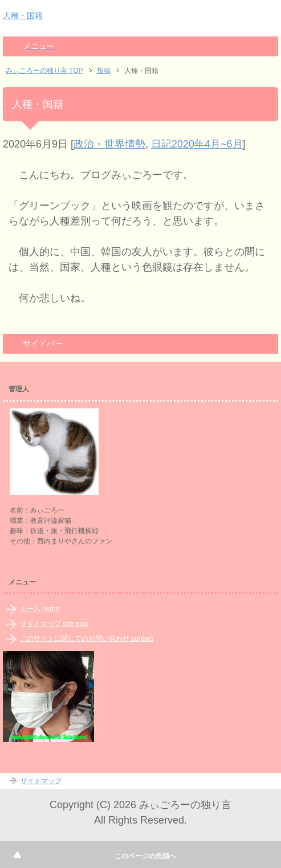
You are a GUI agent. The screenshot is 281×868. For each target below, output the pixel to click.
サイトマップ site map (54, 624)
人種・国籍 (23, 15)
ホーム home (40, 609)
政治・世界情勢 (109, 144)
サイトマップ (41, 781)
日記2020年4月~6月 (197, 144)
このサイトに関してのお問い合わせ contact (87, 638)
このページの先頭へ (145, 856)
